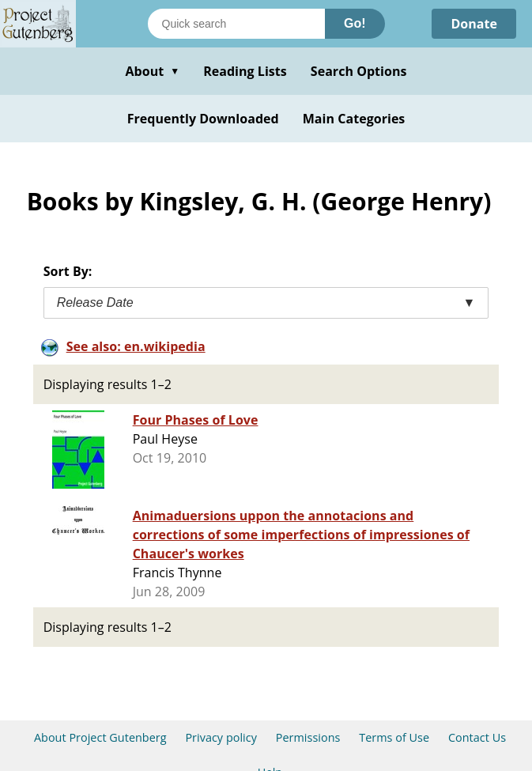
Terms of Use (394, 737)
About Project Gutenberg (100, 737)
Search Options (359, 71)
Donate (474, 24)
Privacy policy (221, 737)
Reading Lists (245, 71)
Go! (355, 23)
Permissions (308, 737)
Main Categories (354, 119)
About (152, 71)
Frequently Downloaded (203, 119)
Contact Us (477, 737)
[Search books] (236, 24)
